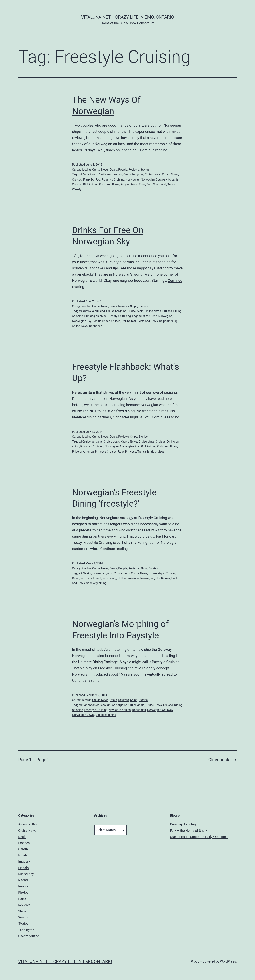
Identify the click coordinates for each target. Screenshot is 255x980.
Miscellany (26, 874)
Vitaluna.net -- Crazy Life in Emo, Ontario (127, 17)
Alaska (87, 573)
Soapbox (25, 917)
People (123, 170)
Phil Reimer (90, 184)
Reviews (134, 170)
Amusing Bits (28, 824)
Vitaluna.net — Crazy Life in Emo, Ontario (65, 961)
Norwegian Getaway (154, 180)
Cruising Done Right (184, 824)
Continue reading (154, 150)
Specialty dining (96, 583)
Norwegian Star (130, 446)
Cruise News (100, 170)
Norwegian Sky (82, 321)
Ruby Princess (127, 452)
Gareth (23, 849)
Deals (113, 170)
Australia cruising (94, 311)
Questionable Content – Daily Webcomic (199, 837)
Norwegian (133, 180)
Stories (145, 170)
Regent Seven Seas (133, 184)
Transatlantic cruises (151, 452)
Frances (24, 843)
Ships (134, 306)
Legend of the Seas (145, 316)
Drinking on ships (95, 316)
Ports (22, 899)
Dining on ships (82, 578)
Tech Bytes (26, 930)
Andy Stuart (90, 174)
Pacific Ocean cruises (106, 321)
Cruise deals (153, 174)
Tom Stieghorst (156, 184)
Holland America (128, 578)
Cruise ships (146, 442)
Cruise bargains (133, 174)
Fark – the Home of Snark (189, 831)
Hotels (23, 855)
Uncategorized (29, 936)
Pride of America (83, 452)
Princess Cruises (106, 452)
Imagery (24, 861)
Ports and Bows (109, 184)
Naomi (23, 880)
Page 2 (43, 760)
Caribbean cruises (110, 174)
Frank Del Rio (92, 180)
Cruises (77, 180)
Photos (23, 892)
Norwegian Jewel (83, 715)
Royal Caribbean (92, 326)
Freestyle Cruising (113, 180)
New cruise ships (120, 710)
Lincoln (23, 868)
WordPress (228, 961)
